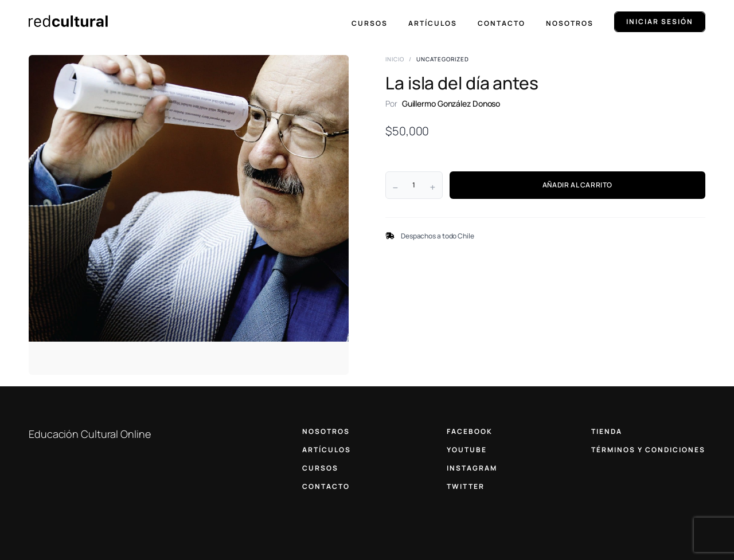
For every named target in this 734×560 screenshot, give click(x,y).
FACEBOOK (470, 431)
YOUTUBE (467, 450)
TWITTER (466, 486)
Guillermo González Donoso (451, 103)
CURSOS (320, 468)
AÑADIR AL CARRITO (577, 185)
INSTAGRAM (472, 468)
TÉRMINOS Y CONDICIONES (648, 450)
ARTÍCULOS (327, 450)
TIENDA (607, 431)
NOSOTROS (326, 431)
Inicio (395, 59)
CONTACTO (326, 486)
